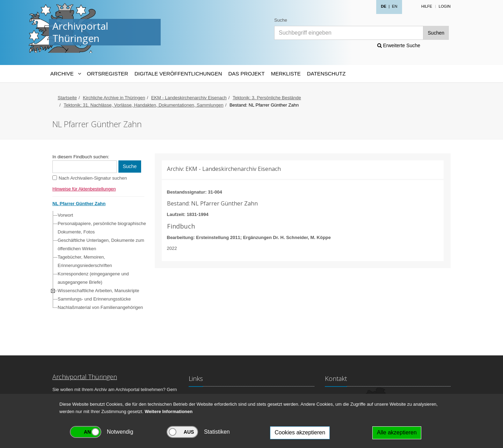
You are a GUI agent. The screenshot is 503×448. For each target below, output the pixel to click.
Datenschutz (326, 74)
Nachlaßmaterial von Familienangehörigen (100, 307)
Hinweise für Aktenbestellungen (84, 189)
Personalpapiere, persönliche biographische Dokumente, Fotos (102, 228)
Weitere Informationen (169, 411)
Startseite (67, 98)
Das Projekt (247, 74)
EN (395, 6)
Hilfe (427, 6)
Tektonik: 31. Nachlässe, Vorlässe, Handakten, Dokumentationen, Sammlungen (143, 105)
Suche (281, 20)
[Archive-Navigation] (65, 74)
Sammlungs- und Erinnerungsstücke (94, 299)
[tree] (97, 261)
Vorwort (65, 215)
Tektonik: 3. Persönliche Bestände (267, 98)
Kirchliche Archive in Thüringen (114, 98)
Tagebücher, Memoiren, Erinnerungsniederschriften (85, 261)
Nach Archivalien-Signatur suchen (93, 178)
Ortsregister (108, 74)
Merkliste (286, 74)
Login (445, 6)
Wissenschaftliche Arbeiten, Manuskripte (98, 291)
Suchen (436, 33)
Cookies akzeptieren (300, 432)
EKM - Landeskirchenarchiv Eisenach (189, 98)
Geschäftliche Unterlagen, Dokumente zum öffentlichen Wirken (101, 244)
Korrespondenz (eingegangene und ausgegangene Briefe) (93, 278)
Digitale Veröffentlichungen (178, 74)
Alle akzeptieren (397, 432)
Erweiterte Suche (399, 45)
